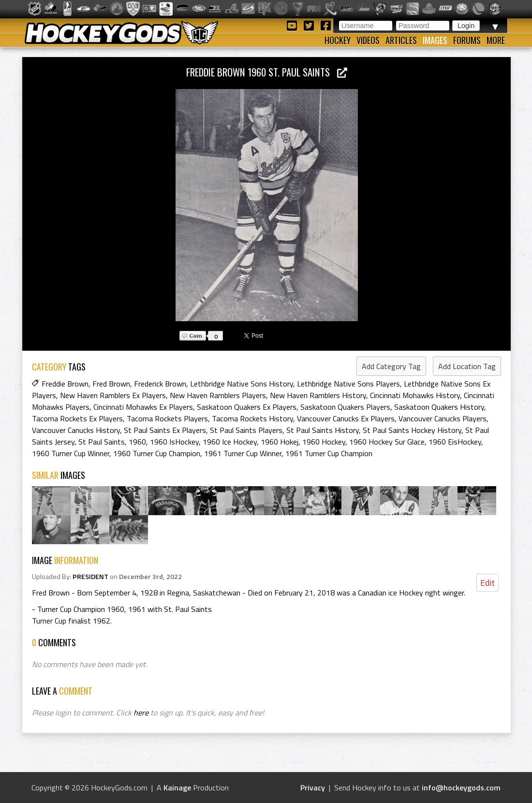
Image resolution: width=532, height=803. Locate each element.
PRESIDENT (90, 577)
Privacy (313, 788)
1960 (137, 442)
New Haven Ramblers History (318, 395)
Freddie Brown (65, 384)
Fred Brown (111, 384)
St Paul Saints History (323, 430)
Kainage (177, 788)
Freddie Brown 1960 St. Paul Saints (267, 72)
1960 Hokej (280, 442)
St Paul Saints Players (246, 430)
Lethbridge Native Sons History (242, 384)
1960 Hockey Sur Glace (387, 442)
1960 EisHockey (455, 442)
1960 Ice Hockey (230, 442)
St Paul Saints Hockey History (412, 430)
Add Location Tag (467, 366)
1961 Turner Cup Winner (243, 453)
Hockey (338, 40)
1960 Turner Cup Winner (71, 453)
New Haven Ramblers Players (218, 395)
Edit (488, 583)
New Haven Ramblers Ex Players (113, 395)
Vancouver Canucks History (76, 430)
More (496, 40)
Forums (467, 40)
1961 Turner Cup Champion (329, 453)
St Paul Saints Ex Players (165, 430)
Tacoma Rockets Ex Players (77, 418)
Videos (368, 40)
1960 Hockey (324, 442)
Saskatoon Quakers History (439, 407)
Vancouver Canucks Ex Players (346, 418)
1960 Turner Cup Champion (157, 453)
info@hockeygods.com (461, 788)
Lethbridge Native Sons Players (348, 384)
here (141, 713)
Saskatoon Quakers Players (345, 407)
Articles (401, 40)
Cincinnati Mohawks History (415, 395)
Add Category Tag (391, 366)
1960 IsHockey (174, 442)
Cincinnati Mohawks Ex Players (143, 407)
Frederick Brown (160, 384)
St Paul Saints (102, 442)
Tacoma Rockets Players (167, 418)
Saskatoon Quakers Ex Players (247, 407)
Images (435, 40)
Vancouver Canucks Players (443, 418)
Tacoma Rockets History (252, 418)
